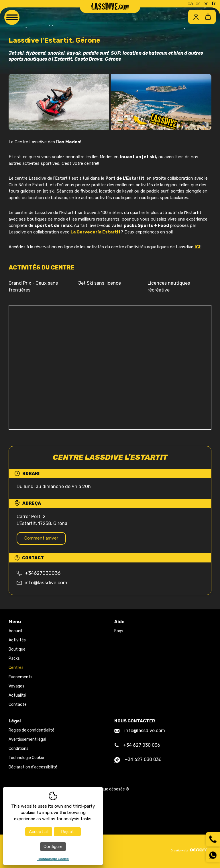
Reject (67, 832)
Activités (17, 641)
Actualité (17, 696)
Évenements (20, 678)
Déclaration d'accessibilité (33, 768)
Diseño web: (191, 851)
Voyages (16, 687)
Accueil (15, 632)
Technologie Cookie (26, 759)
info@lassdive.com (42, 583)
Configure (53, 847)
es (198, 4)
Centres (16, 669)
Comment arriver (44, 539)
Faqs (119, 632)
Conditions (18, 750)
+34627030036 (39, 574)
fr (214, 4)
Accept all (39, 832)
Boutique (17, 650)
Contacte (18, 706)
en (206, 4)
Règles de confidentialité (32, 731)
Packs (14, 660)
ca (190, 4)
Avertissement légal (27, 741)
